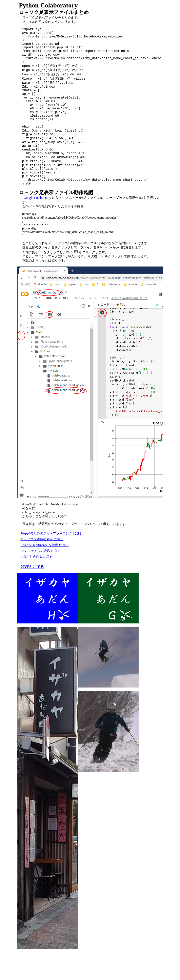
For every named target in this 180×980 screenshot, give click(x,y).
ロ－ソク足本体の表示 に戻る (42, 568)
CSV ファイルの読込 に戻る (41, 580)
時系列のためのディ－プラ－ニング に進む (52, 562)
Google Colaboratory (38, 227)
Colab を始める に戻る (37, 586)
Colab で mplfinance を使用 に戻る (45, 574)
